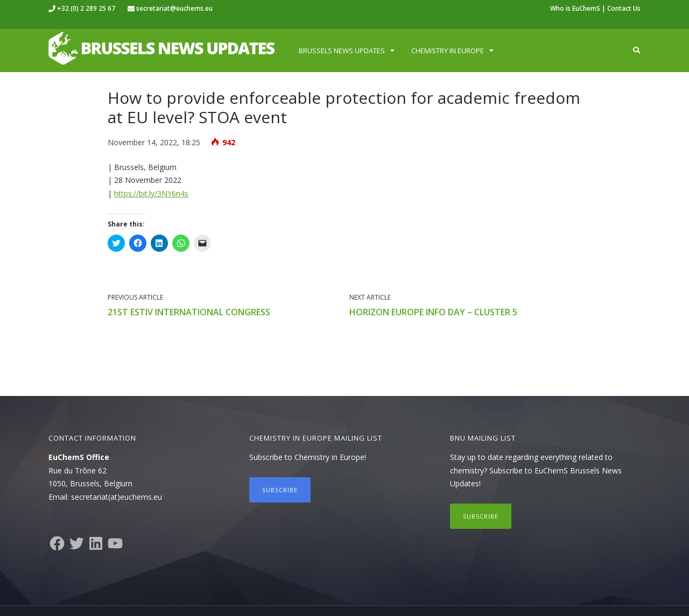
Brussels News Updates (342, 51)
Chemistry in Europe (448, 51)
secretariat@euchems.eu (174, 8)
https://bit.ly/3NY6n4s (151, 193)
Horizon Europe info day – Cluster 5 (433, 312)
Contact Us (624, 8)
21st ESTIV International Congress (189, 312)
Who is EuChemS (575, 8)
